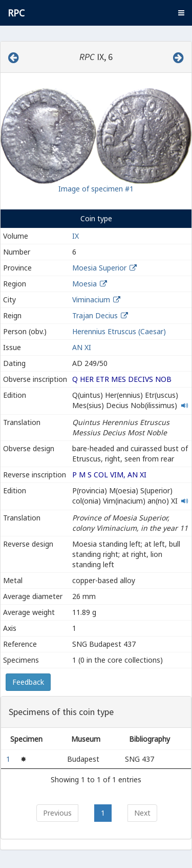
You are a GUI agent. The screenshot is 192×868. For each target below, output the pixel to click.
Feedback (28, 682)
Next (142, 813)
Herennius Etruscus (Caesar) (119, 331)
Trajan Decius (95, 315)
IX (76, 236)
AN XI (82, 347)
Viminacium (91, 300)
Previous (57, 813)
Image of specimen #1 (96, 189)
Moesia (84, 284)
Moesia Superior (99, 268)
